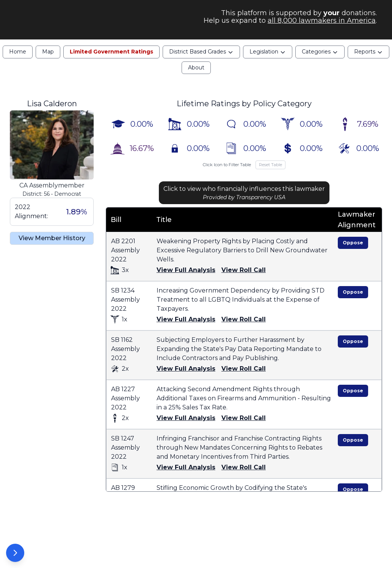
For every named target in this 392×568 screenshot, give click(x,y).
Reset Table (270, 168)
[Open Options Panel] (15, 553)
